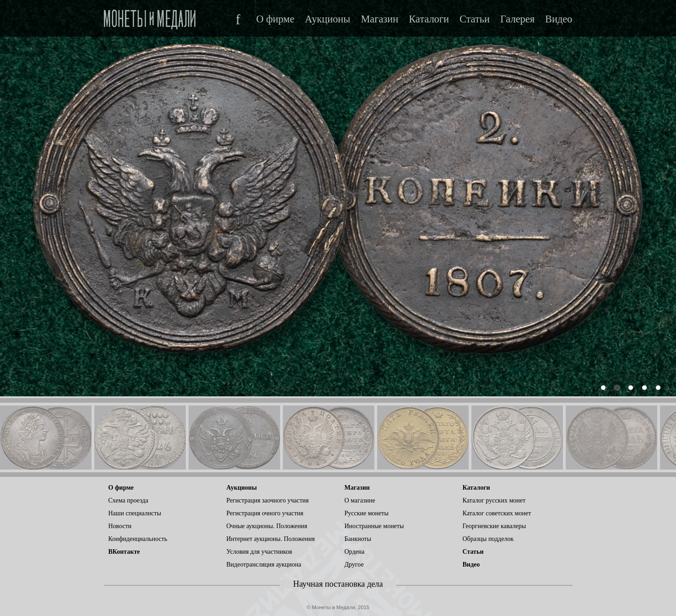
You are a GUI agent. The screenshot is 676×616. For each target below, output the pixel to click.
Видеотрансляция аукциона (264, 565)
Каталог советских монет (497, 513)
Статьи (475, 19)
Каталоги (429, 19)
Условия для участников (260, 552)
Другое (354, 565)
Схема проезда (128, 500)
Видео (559, 19)
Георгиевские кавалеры (495, 526)
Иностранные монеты (374, 526)
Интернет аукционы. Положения (271, 539)
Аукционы (327, 19)
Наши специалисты (135, 513)
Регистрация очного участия (265, 513)
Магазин (379, 19)
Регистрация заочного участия (268, 500)
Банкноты (358, 539)
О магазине (360, 500)
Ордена (355, 552)
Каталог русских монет (494, 500)
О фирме (275, 19)
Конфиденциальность (138, 539)
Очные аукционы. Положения (267, 526)
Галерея (517, 19)
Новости (120, 526)
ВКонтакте (124, 552)
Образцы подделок (488, 539)
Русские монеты (367, 513)
